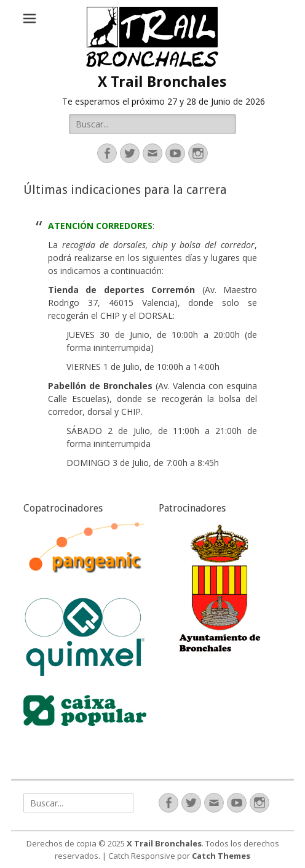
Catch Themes (221, 856)
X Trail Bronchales (162, 82)
